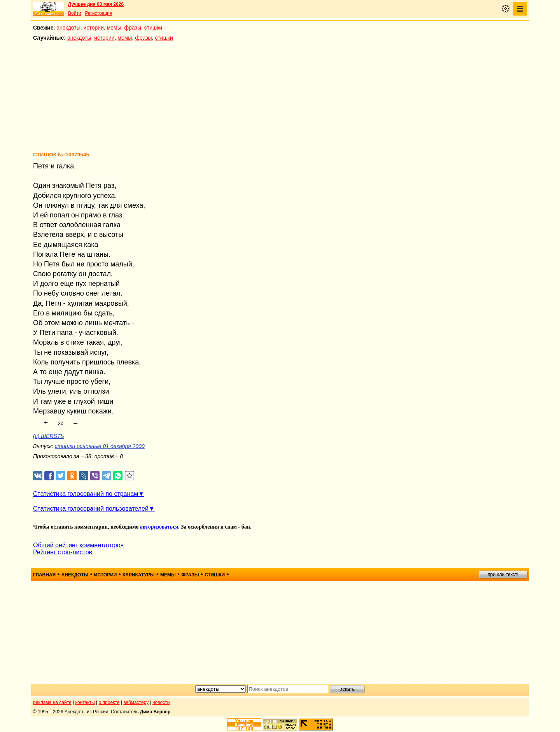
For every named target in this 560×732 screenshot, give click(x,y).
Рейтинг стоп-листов (63, 552)
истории (94, 28)
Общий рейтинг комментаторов (78, 545)
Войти (75, 13)
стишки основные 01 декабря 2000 (100, 446)
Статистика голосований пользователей (91, 509)
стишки (153, 28)
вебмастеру (136, 702)
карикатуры (139, 575)
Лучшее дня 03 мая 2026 (96, 4)
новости (161, 702)
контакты (85, 702)
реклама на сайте (52, 702)
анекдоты (68, 28)
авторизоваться (159, 527)
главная (44, 575)
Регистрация (98, 13)
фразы (133, 28)
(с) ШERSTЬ (49, 436)
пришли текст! (503, 574)
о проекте (109, 702)
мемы (114, 28)
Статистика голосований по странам (86, 494)
